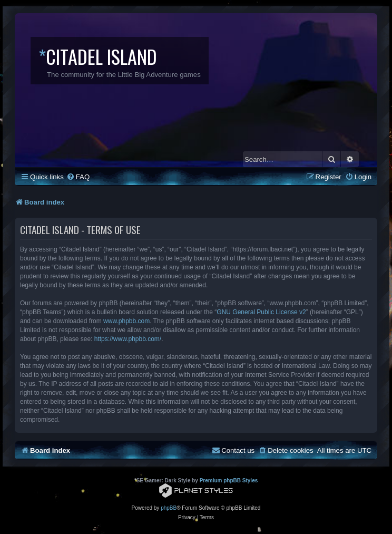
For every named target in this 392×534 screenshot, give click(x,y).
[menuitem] (78, 177)
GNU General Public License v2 (261, 312)
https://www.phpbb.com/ (128, 339)
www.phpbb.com (126, 321)
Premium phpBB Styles (229, 480)
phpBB (169, 508)
